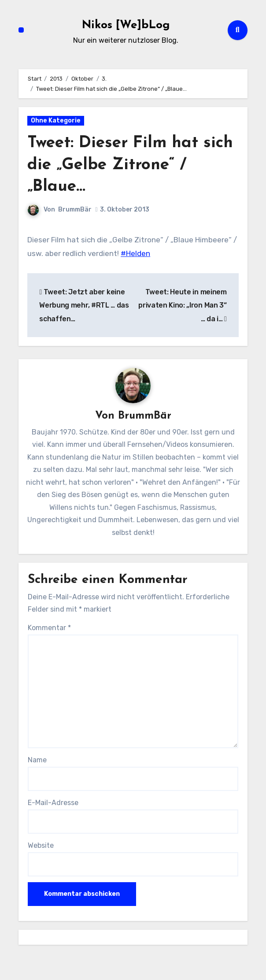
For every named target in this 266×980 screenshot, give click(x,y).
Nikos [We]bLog (126, 25)
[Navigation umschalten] (21, 30)
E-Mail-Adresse (53, 803)
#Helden (135, 253)
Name (37, 760)
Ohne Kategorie (56, 121)
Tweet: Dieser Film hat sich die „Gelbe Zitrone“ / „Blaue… (127, 165)
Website (41, 846)
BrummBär (75, 210)
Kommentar (49, 628)
